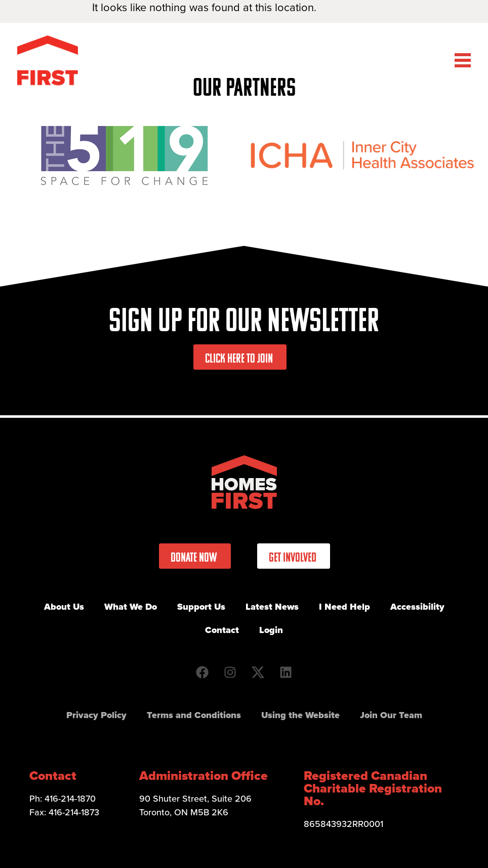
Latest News (272, 607)
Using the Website (300, 715)
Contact (222, 630)
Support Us (201, 607)
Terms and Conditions (194, 715)
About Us (64, 607)
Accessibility (417, 607)
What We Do (131, 607)
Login (271, 630)
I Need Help (344, 607)
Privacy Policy (96, 715)
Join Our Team (391, 715)
